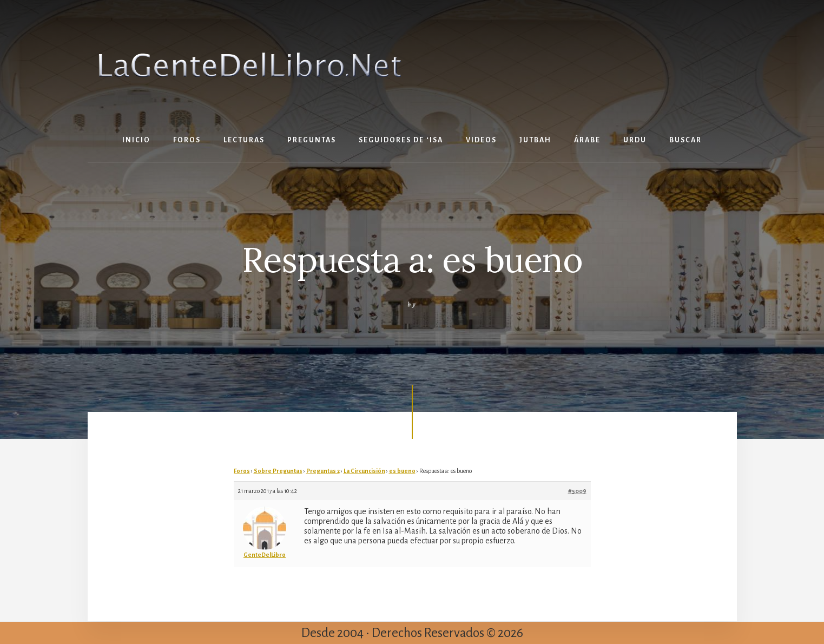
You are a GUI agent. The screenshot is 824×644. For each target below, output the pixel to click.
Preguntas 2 (323, 471)
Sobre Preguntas (278, 471)
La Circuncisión (364, 471)
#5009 (577, 491)
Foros (242, 471)
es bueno (402, 471)
